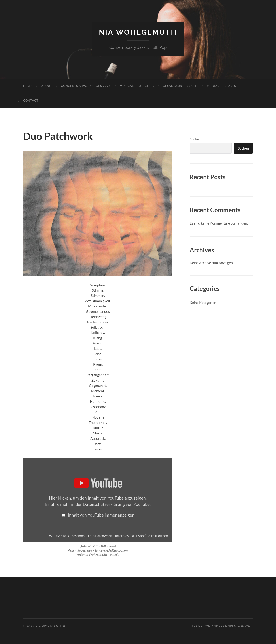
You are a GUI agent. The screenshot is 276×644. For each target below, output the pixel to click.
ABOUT (47, 86)
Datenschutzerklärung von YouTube (116, 504)
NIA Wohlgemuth (138, 32)
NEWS (28, 86)
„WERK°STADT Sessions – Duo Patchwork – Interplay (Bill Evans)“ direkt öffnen (108, 536)
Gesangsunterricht (180, 86)
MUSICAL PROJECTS (135, 86)
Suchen (195, 139)
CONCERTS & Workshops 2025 (86, 86)
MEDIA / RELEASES (221, 86)
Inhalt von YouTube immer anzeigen (101, 515)
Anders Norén (224, 626)
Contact (31, 101)
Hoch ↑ (247, 626)
